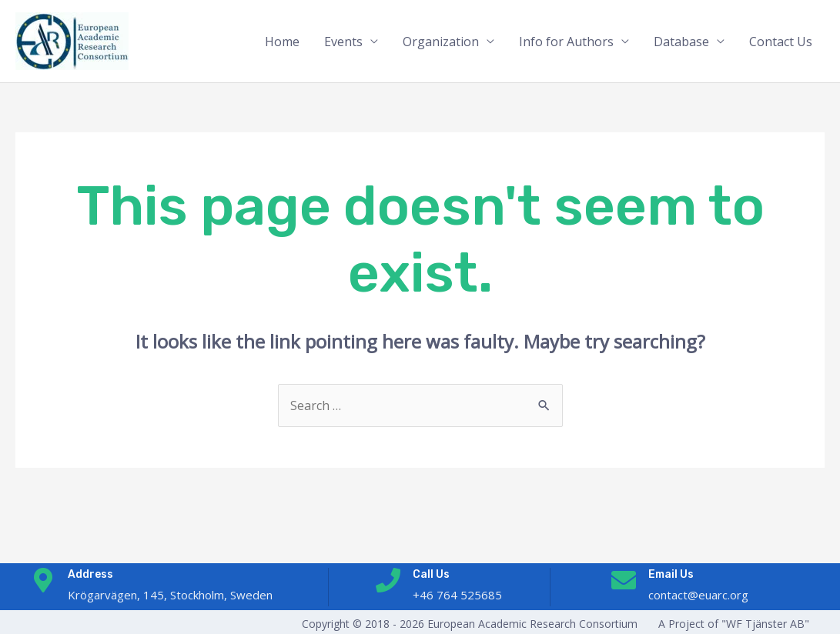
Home (282, 42)
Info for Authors (566, 42)
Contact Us (781, 42)
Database (681, 42)
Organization (441, 42)
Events (343, 42)
